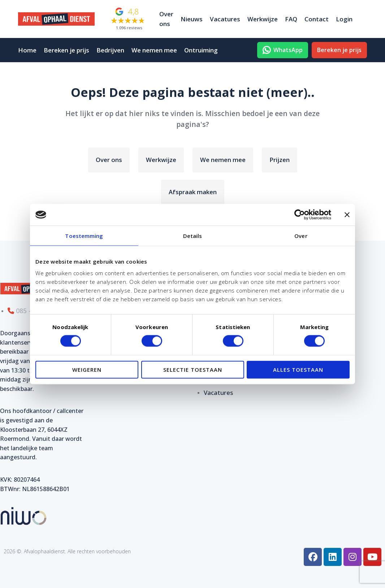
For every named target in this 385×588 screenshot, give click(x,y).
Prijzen (280, 160)
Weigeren (87, 369)
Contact (317, 19)
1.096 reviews (129, 28)
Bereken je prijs (66, 50)
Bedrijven (110, 50)
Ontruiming (201, 50)
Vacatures (225, 19)
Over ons (166, 19)
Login (344, 19)
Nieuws (192, 19)
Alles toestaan (298, 369)
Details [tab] (193, 236)
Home (27, 50)
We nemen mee (154, 50)
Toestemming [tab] (84, 236)
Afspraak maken (193, 192)
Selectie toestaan (193, 369)
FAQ (291, 19)
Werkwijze (263, 19)
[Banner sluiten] (347, 215)
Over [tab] (301, 236)
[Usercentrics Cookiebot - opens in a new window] (300, 215)
